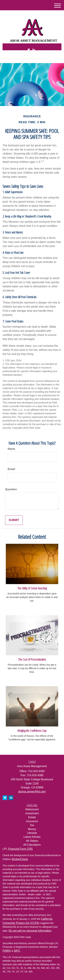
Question (11, 489)
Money (32, 829)
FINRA (7, 951)
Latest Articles (32, 837)
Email (11, 469)
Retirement (32, 809)
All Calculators (32, 845)
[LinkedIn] (34, 50)
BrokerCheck (20, 859)
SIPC (17, 951)
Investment (32, 813)
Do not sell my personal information (30, 931)
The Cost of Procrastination (32, 659)
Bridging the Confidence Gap (32, 730)
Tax (32, 825)
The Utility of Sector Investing (32, 588)
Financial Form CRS (20, 849)
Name (11, 449)
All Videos (32, 841)
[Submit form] (14, 520)
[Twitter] (29, 50)
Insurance (32, 821)
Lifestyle (32, 833)
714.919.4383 (32, 57)
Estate (32, 817)
